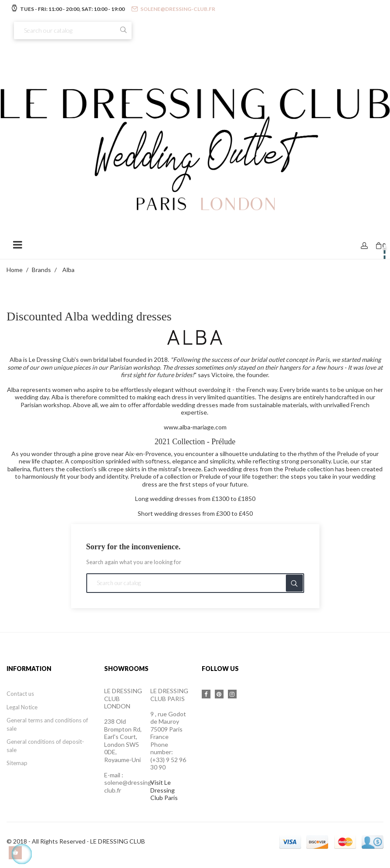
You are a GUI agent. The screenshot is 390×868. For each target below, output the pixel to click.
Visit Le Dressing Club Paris (164, 790)
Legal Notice (22, 707)
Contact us (20, 694)
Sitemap (17, 763)
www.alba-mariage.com (195, 427)
